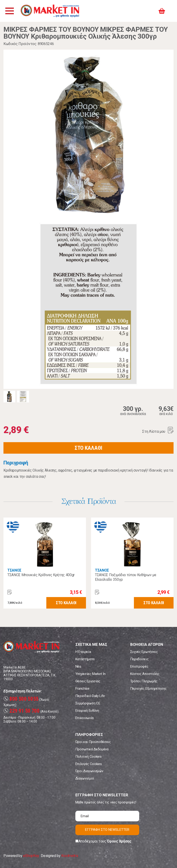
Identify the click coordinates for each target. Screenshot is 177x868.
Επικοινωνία (84, 718)
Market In (50, 11)
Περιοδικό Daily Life (90, 696)
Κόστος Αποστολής (145, 674)
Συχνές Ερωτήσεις (144, 652)
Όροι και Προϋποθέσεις (93, 742)
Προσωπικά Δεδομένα (92, 749)
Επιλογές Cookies (89, 764)
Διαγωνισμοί (85, 778)
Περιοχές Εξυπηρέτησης (148, 689)
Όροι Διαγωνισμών (89, 771)
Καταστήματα (85, 659)
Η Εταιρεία (83, 652)
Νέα (78, 666)
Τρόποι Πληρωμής (144, 681)
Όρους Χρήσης (119, 841)
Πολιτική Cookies (88, 757)
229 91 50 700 (22, 711)
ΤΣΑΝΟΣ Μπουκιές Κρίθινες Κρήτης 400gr (41, 575)
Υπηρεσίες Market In (90, 674)
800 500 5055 (21, 699)
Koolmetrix (70, 856)
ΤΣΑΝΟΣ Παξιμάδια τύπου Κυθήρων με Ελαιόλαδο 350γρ (125, 577)
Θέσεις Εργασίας (88, 681)
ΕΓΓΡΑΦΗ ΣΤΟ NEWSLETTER (107, 830)
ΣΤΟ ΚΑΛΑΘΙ (88, 448)
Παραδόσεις (139, 659)
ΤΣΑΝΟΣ (14, 570)
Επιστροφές (139, 666)
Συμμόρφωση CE (88, 703)
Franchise (82, 689)
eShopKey (31, 856)
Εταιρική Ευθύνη (87, 711)
